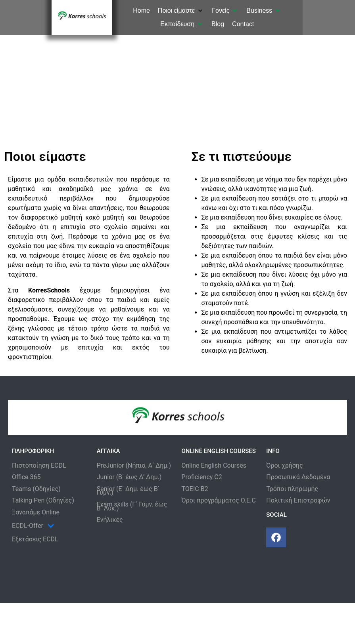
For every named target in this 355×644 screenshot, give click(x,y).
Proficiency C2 (202, 477)
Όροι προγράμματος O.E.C (219, 501)
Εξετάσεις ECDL (35, 539)
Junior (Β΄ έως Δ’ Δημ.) (129, 477)
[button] (181, 11)
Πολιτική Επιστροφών (298, 501)
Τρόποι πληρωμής (292, 489)
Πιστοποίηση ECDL (39, 466)
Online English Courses (214, 466)
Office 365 (26, 477)
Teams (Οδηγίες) (36, 489)
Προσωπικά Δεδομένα (298, 477)
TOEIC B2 (195, 489)
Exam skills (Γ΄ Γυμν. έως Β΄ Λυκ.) (132, 506)
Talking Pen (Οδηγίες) (43, 501)
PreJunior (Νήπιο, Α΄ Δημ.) (134, 466)
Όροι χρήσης (284, 466)
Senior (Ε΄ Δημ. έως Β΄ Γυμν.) (128, 491)
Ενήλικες (110, 520)
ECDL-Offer (33, 526)
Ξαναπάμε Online (36, 512)
